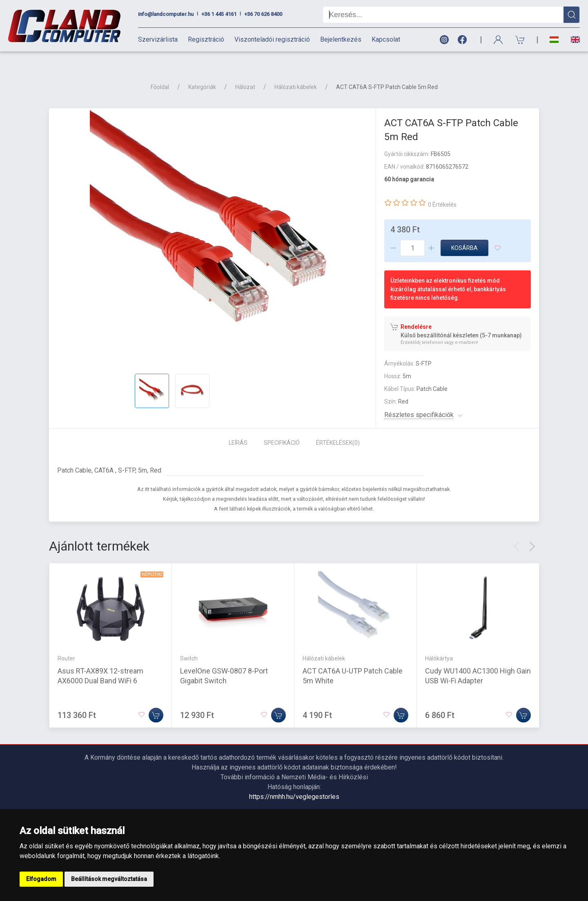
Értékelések (338, 428)
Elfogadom (41, 879)
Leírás (238, 428)
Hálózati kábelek (296, 73)
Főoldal (160, 73)
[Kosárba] (156, 701)
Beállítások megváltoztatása (109, 879)
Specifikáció (282, 428)
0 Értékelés (442, 190)
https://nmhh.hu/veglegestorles (294, 782)
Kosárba (464, 234)
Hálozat (245, 73)
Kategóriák (202, 73)
